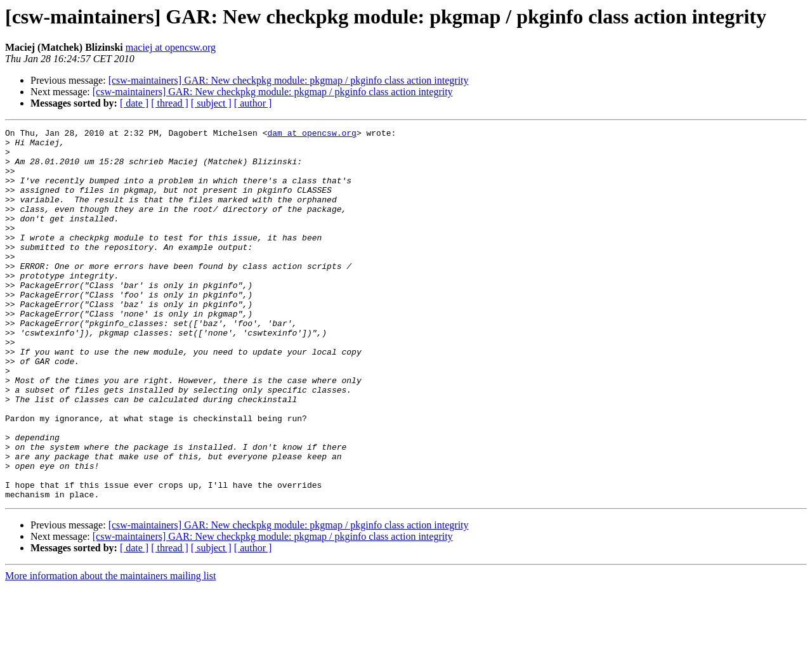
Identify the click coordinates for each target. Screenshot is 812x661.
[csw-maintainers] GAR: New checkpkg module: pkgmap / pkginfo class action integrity (289, 80)
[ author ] (253, 103)
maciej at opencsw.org (171, 47)
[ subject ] (211, 103)
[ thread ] (170, 103)
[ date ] (134, 103)
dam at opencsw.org (311, 134)
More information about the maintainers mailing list (110, 650)
